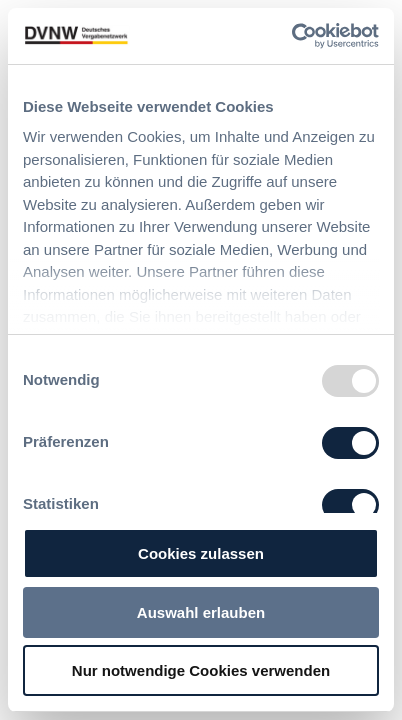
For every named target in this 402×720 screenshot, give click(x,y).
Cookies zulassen (201, 553)
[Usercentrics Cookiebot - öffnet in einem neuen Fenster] (291, 36)
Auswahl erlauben (201, 612)
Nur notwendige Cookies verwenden (201, 670)
